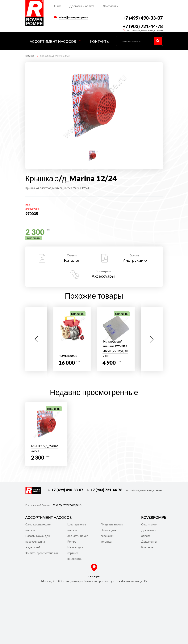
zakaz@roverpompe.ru (73, 17)
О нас (58, 6)
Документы (111, 6)
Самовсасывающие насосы (38, 527)
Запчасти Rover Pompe (77, 539)
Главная (29, 56)
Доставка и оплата (82, 6)
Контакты (100, 41)
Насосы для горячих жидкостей (75, 553)
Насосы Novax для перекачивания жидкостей (38, 542)
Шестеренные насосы (77, 527)
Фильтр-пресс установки (42, 553)
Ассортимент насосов (53, 41)
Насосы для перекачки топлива (108, 536)
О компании (149, 525)
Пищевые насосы (112, 525)
